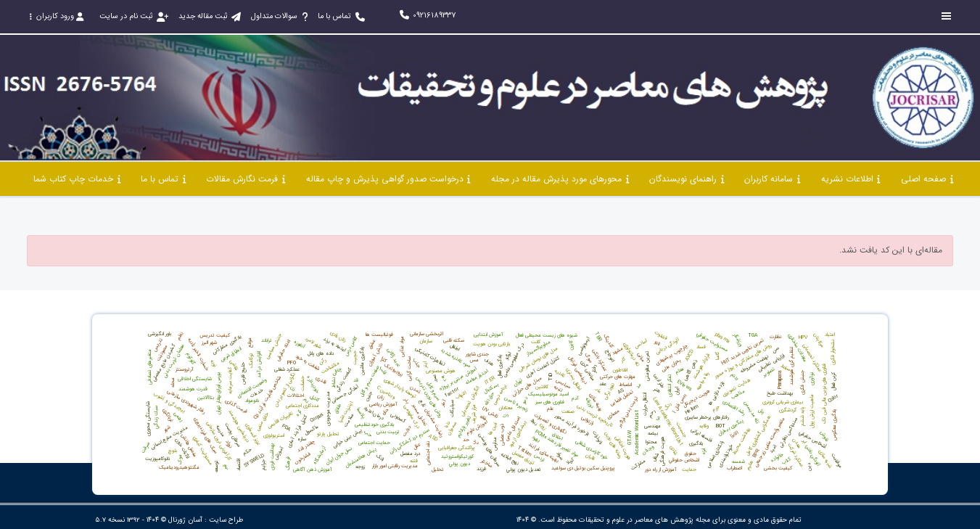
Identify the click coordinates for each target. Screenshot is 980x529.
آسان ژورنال (185, 520)
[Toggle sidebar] (947, 16)
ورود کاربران (56, 16)
